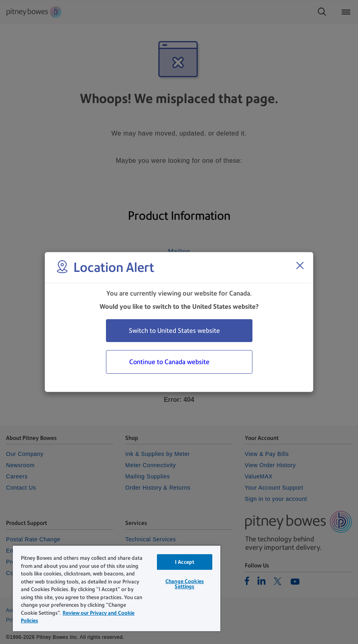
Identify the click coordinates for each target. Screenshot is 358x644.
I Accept (185, 562)
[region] (117, 588)
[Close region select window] (300, 265)
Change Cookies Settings (185, 584)
